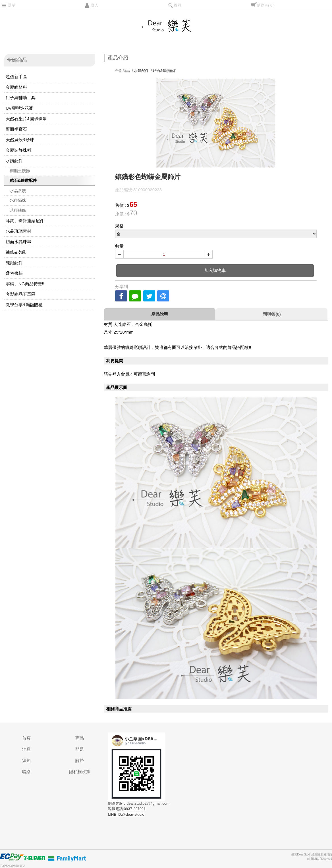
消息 (26, 749)
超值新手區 (16, 77)
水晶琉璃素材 (18, 231)
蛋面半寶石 (16, 129)
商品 (80, 738)
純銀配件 (14, 263)
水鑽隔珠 (18, 200)
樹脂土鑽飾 (20, 171)
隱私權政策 (80, 772)
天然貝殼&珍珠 (20, 140)
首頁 (26, 738)
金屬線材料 (16, 87)
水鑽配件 (14, 161)
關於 (80, 760)
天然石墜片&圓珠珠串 (26, 119)
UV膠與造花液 (19, 108)
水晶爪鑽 (18, 191)
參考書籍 (14, 273)
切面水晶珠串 (18, 242)
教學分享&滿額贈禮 (24, 305)
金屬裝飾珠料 (18, 150)
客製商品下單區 (21, 294)
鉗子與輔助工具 (21, 98)
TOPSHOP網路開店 (13, 866)
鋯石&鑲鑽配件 (23, 180)
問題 (80, 749)
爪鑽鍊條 (18, 210)
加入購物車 (215, 270)
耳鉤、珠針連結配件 (25, 221)
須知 (26, 760)
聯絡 (26, 772)
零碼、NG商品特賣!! (25, 284)
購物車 (266, 5)
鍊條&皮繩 (16, 252)
